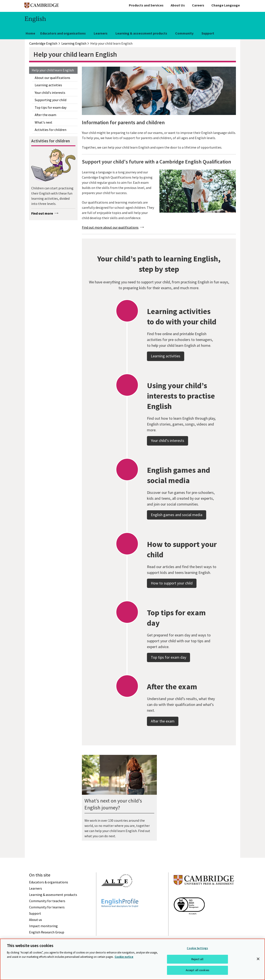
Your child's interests (50, 93)
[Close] (258, 959)
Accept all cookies (197, 970)
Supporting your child (51, 100)
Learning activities (48, 85)
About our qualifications (52, 78)
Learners (101, 33)
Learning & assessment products (141, 33)
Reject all (197, 959)
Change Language (226, 5)
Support (208, 33)
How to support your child (172, 600)
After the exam (45, 115)
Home (30, 33)
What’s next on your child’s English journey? (113, 804)
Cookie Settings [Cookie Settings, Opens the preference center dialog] (197, 948)
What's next (44, 122)
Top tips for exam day (51, 107)
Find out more (42, 213)
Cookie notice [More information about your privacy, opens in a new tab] (124, 957)
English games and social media (177, 532)
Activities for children (51, 130)
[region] (132, 959)
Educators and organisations (63, 33)
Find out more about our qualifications (110, 227)
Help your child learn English (53, 70)
